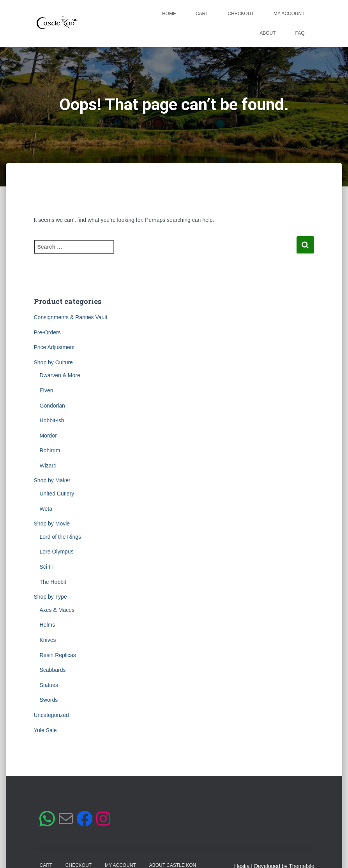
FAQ (300, 33)
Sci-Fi (47, 567)
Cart (202, 14)
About (268, 33)
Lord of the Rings (61, 537)
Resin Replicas (58, 655)
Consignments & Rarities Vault (71, 317)
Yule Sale (45, 730)
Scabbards (53, 670)
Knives (48, 640)
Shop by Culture (53, 362)
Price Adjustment (54, 347)
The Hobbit (53, 582)
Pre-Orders (47, 332)
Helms (48, 625)
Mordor (48, 436)
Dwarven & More (60, 375)
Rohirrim (50, 450)
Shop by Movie (52, 524)
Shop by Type (50, 597)
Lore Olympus (57, 552)
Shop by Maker (52, 480)
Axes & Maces (57, 610)
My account (289, 14)
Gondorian (52, 406)
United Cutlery (57, 494)
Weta (46, 509)
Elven (47, 390)
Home (169, 14)
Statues (49, 685)
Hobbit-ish (52, 420)
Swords (49, 700)
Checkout (241, 14)
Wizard (48, 466)
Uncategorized (51, 715)
